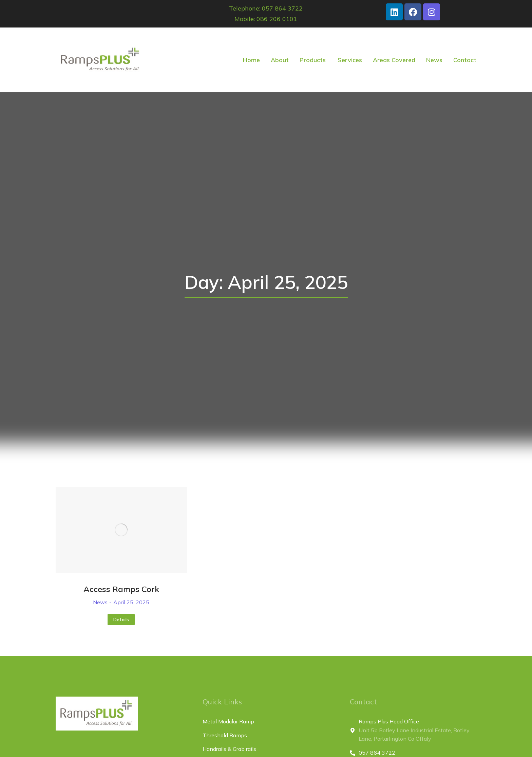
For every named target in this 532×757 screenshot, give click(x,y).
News (100, 602)
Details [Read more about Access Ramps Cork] (121, 620)
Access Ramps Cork (121, 589)
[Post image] (121, 530)
